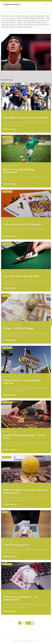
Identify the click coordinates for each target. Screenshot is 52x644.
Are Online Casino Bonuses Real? (21, 276)
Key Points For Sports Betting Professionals (19, 171)
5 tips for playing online (16, 545)
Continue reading (10, 129)
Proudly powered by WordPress (32, 641)
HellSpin (19, 23)
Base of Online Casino (7, 192)
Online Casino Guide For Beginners (22, 224)
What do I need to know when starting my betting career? (26, 491)
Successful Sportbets (7, 85)
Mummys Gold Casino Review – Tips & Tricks (24, 437)
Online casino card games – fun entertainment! (21, 598)
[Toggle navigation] (46, 4)
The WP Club (21, 641)
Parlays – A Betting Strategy (18, 328)
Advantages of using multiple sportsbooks (26, 117)
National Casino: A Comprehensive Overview (22, 382)
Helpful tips (5, 512)
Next (28, 623)
